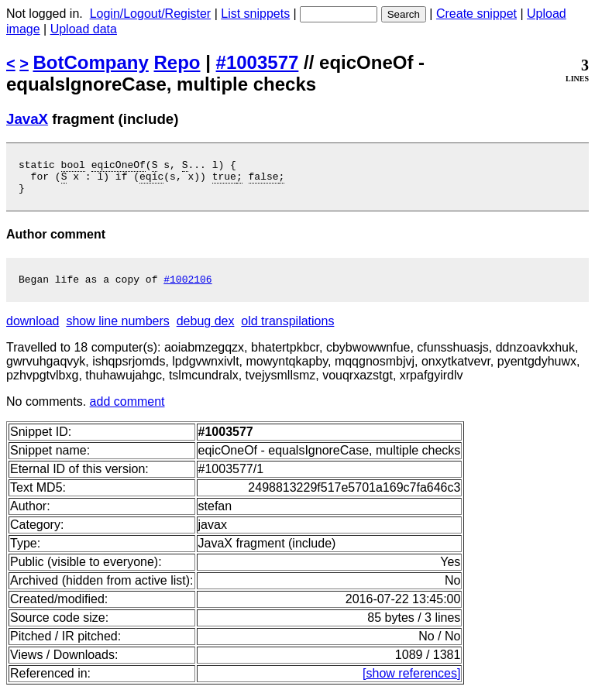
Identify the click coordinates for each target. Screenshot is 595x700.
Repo (177, 62)
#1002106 (187, 288)
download (33, 330)
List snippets (255, 14)
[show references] (411, 683)
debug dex (206, 330)
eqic (151, 180)
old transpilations (287, 330)
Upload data (84, 29)
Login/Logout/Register (151, 14)
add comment (127, 411)
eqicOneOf (119, 166)
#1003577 (258, 62)
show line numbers (117, 330)
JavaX (27, 119)
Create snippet (476, 14)
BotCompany (91, 62)
